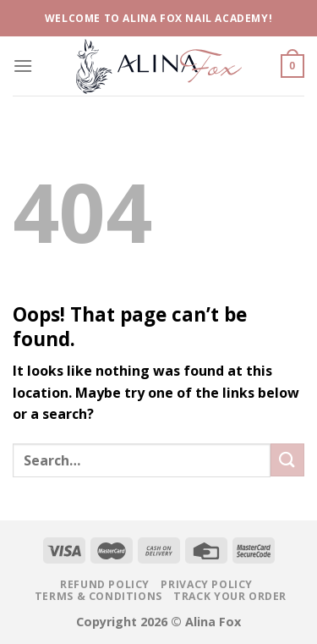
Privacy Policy (207, 584)
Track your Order (230, 596)
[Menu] (23, 66)
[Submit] (287, 460)
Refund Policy (105, 584)
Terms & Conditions (98, 596)
